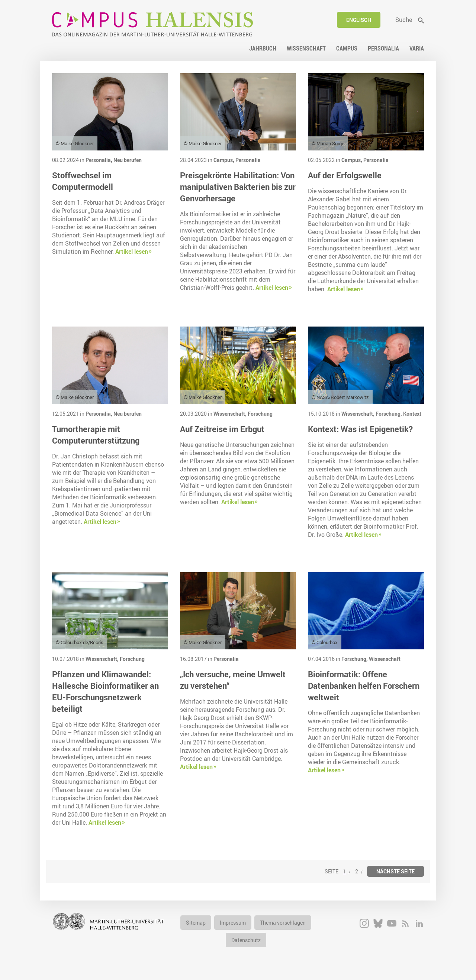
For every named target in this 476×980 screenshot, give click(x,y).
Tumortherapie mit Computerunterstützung (96, 435)
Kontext (412, 414)
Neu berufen (128, 160)
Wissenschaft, (231, 414)
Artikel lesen (132, 252)
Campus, (224, 160)
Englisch (359, 20)
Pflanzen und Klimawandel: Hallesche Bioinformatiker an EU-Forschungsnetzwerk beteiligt (105, 691)
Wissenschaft (385, 659)
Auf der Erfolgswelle (345, 175)
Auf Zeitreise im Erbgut (222, 429)
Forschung (260, 414)
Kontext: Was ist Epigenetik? (360, 429)
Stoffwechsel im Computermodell (83, 181)
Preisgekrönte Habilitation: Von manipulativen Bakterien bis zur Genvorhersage (238, 187)
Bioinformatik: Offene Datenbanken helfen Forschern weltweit (364, 686)
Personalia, (99, 160)
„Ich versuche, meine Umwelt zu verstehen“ (233, 680)
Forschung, (389, 414)
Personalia (248, 160)
